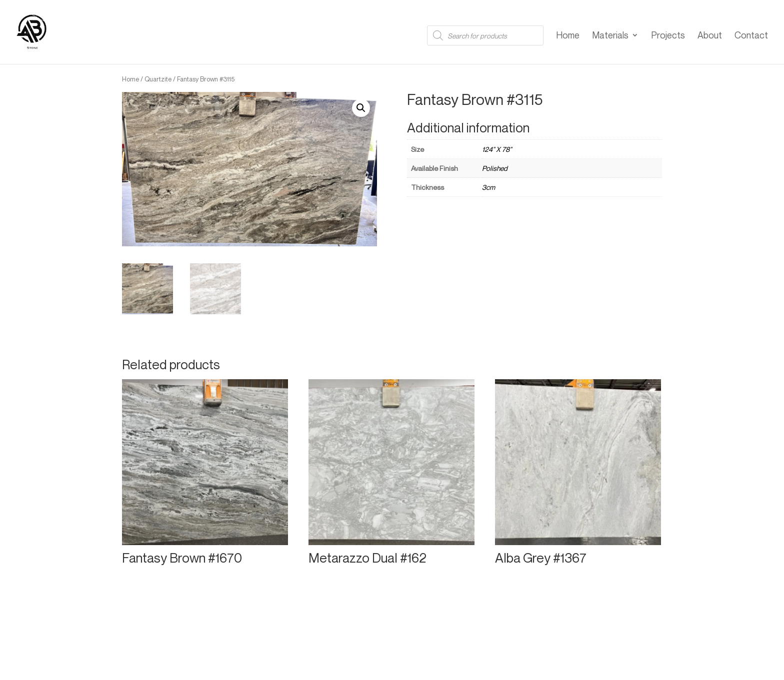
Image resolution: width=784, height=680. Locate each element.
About (710, 36)
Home (568, 36)
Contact (751, 36)
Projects (668, 36)
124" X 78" (497, 149)
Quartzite (158, 79)
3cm (488, 187)
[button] (361, 108)
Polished (495, 168)
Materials (610, 36)
